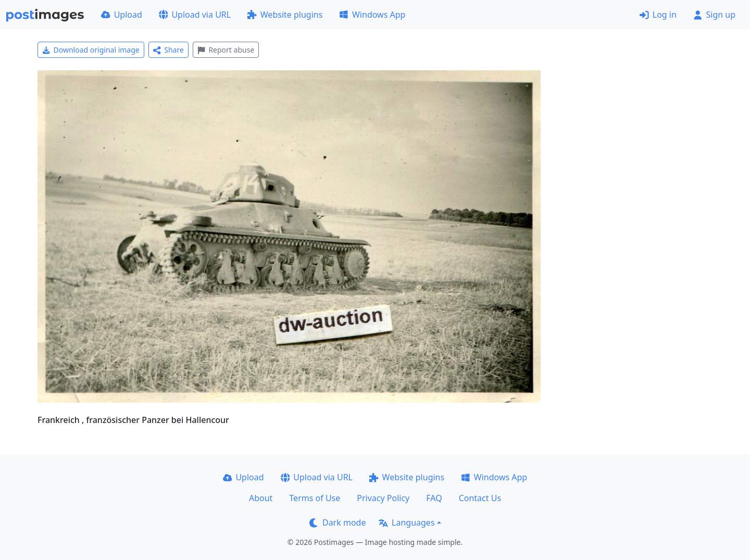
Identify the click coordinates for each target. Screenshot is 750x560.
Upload (122, 15)
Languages (407, 522)
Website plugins (285, 15)
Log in (658, 15)
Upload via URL (195, 15)
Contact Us (480, 498)
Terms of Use (315, 498)
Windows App (372, 15)
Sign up (714, 15)
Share (168, 50)
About (261, 498)
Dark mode (337, 522)
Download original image (91, 50)
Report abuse (226, 50)
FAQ (434, 498)
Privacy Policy (383, 498)
